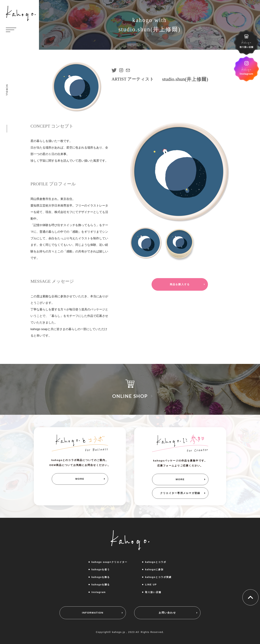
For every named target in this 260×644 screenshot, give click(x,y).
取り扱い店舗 (153, 592)
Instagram (99, 592)
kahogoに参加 (154, 569)
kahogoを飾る (101, 577)
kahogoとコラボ (156, 562)
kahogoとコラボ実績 (158, 577)
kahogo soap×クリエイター (109, 562)
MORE (80, 479)
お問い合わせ (167, 613)
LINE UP (151, 585)
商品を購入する (180, 284)
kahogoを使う (101, 569)
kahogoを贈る (101, 585)
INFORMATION (93, 613)
